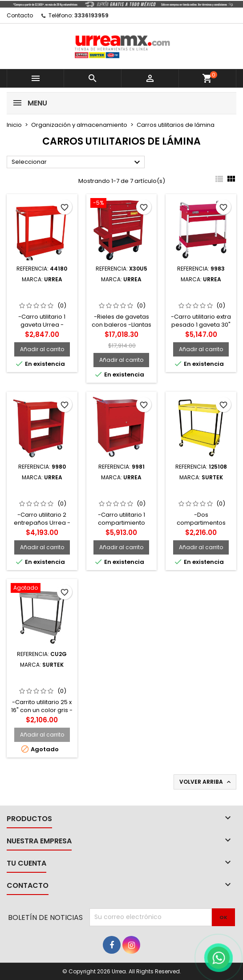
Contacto (20, 15)
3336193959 (91, 15)
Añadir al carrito (42, 349)
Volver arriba (206, 782)
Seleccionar (77, 162)
